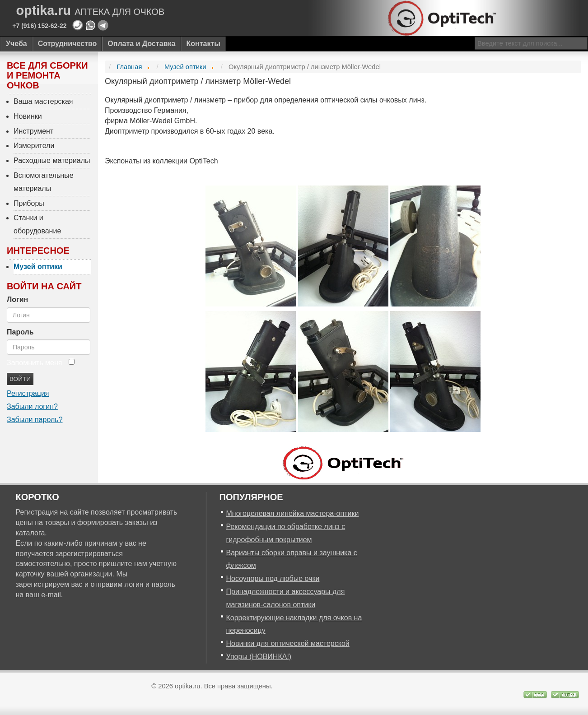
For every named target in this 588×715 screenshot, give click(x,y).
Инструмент (33, 131)
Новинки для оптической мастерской (288, 643)
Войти (20, 379)
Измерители (34, 146)
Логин (17, 299)
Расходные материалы (52, 160)
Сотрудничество (68, 44)
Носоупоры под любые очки (273, 578)
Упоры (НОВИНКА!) (259, 657)
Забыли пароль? (35, 420)
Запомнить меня (34, 363)
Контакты (203, 44)
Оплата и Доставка (141, 44)
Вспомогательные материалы (44, 182)
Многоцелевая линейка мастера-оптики (293, 513)
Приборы (29, 203)
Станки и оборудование (37, 224)
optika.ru (91, 11)
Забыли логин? (32, 406)
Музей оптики (38, 267)
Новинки (28, 116)
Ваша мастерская (43, 101)
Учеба (16, 44)
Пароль (20, 332)
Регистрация (28, 393)
